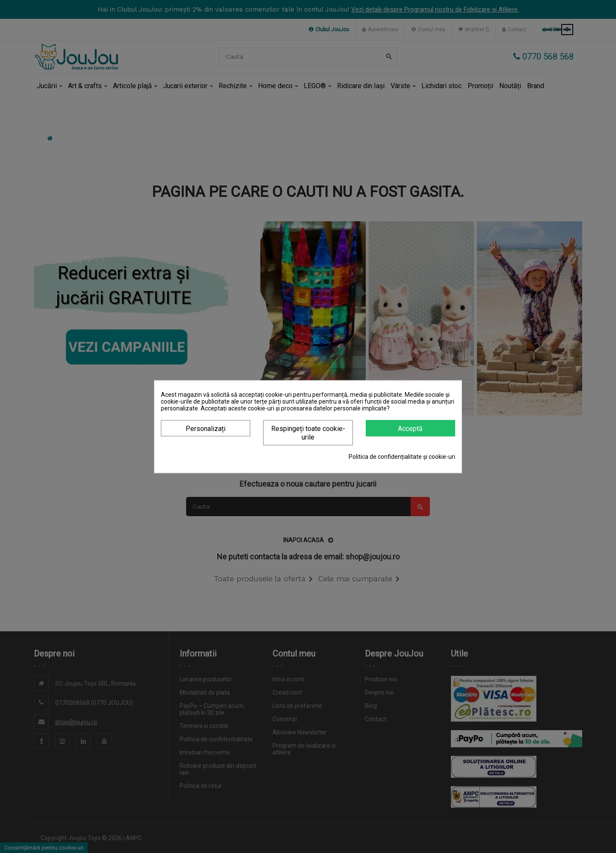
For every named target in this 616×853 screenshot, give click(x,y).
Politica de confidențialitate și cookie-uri (402, 456)
